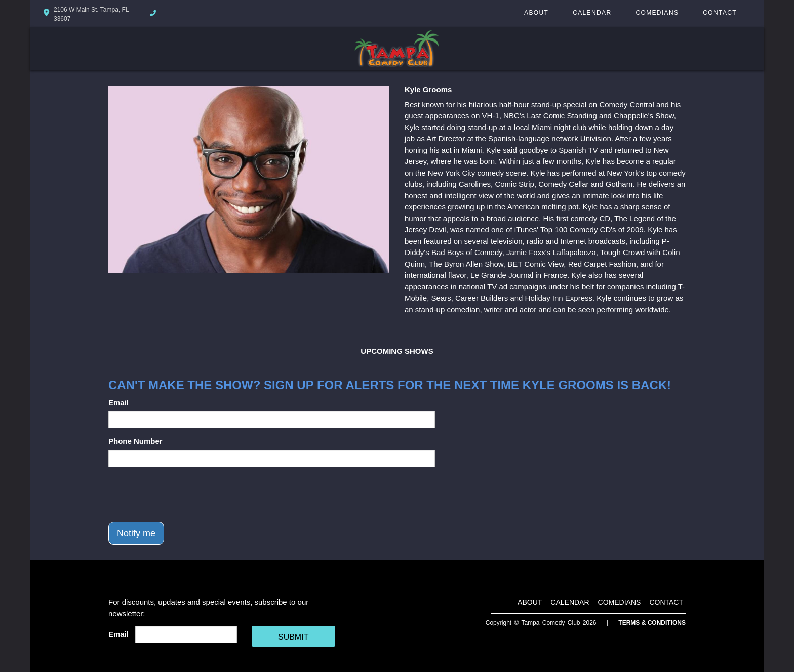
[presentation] (185, 494)
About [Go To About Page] (536, 13)
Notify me (136, 533)
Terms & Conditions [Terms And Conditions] (652, 623)
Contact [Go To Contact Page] (720, 13)
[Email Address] (186, 635)
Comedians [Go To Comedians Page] (657, 13)
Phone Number (135, 441)
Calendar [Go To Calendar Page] (592, 13)
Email (118, 403)
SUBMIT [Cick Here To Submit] (293, 637)
